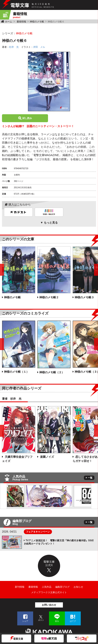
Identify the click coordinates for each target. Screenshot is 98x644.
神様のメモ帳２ (49, 297)
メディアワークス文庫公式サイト (49, 592)
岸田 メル (39, 47)
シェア (25, 621)
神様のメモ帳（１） (16, 372)
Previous (3, 496)
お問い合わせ (49, 605)
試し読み (27, 118)
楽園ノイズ (47, 457)
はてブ (73, 621)
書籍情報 (21, 22)
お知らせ (78, 587)
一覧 (90, 478)
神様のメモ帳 (37, 22)
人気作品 (47, 587)
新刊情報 (20, 587)
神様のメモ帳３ (84, 297)
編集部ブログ (62, 587)
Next (95, 496)
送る (57, 621)
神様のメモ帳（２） (52, 372)
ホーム (9, 22)
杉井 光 (14, 47)
